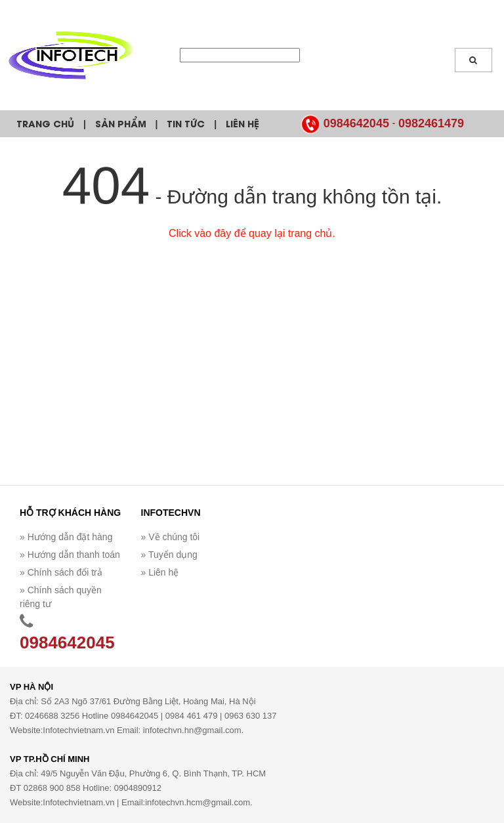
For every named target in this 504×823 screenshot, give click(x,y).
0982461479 (431, 123)
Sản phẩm (121, 123)
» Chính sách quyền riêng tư (61, 597)
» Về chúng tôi (171, 537)
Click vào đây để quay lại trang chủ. (252, 233)
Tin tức (186, 123)
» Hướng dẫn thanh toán (70, 555)
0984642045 (356, 123)
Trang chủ (45, 123)
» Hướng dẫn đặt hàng (66, 537)
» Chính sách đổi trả (61, 572)
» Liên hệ (160, 572)
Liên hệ (242, 123)
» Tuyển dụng (169, 555)
